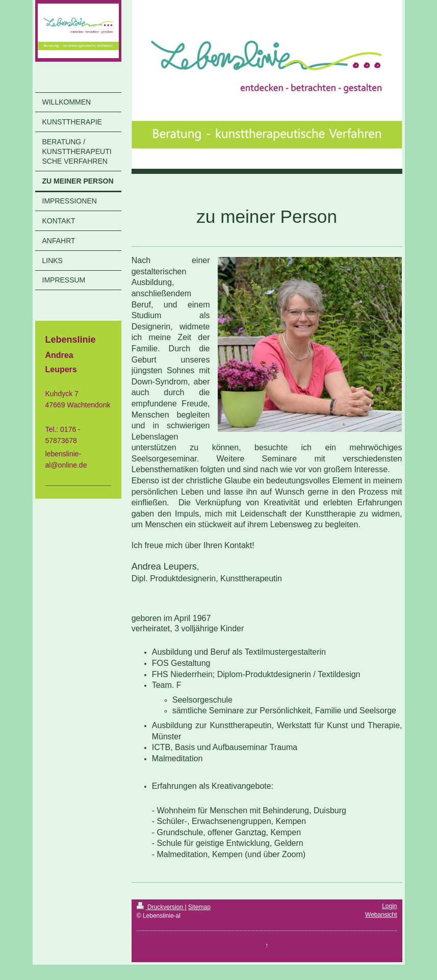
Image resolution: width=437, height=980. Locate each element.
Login (389, 906)
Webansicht (381, 915)
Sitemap (199, 907)
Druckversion (161, 907)
